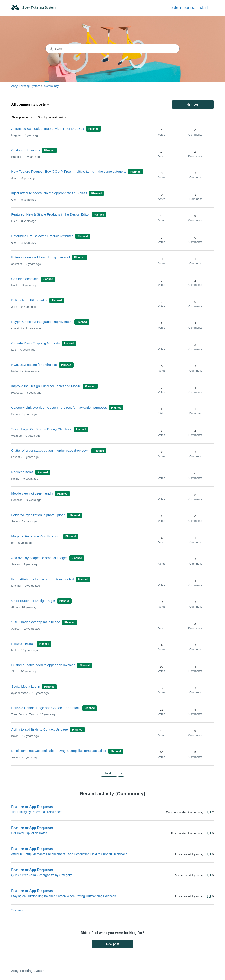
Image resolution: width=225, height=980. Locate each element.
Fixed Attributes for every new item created (42, 579)
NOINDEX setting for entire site (34, 365)
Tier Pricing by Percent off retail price (36, 812)
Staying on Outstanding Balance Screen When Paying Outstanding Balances (64, 896)
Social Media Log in (26, 686)
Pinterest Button (23, 644)
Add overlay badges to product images (39, 558)
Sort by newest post (52, 117)
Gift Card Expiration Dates (29, 833)
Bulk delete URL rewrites (29, 300)
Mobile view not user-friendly (32, 493)
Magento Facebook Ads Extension (36, 536)
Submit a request (183, 8)
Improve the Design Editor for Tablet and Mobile (46, 386)
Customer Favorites (26, 150)
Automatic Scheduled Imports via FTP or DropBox (48, 129)
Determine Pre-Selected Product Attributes (42, 236)
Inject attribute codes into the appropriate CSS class (49, 193)
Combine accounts (25, 279)
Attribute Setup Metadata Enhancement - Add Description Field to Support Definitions (69, 854)
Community (51, 86)
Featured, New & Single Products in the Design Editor (50, 214)
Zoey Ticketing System (26, 86)
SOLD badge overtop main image (36, 622)
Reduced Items (22, 472)
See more (18, 910)
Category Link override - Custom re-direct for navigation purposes (59, 408)
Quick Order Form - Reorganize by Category (41, 875)
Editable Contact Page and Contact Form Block (46, 708)
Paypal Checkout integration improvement (42, 322)
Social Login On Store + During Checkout (41, 429)
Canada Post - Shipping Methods (35, 343)
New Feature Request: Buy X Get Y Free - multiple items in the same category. (69, 171)
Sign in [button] (205, 8)
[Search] (112, 49)
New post (193, 104)
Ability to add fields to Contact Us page (40, 729)
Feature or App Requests (32, 807)
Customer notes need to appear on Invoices (43, 665)
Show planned (22, 117)
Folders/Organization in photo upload (39, 515)
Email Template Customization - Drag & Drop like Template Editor (59, 751)
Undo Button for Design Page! (33, 601)
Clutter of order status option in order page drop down (50, 450)
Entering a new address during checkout (41, 257)
